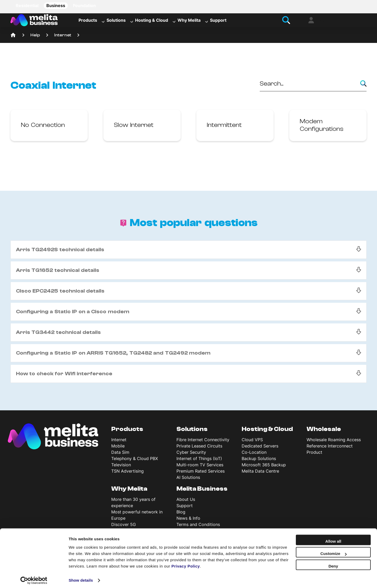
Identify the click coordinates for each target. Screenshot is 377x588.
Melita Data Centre (260, 473)
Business (56, 5)
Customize (334, 551)
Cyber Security (191, 454)
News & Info (188, 520)
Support (218, 21)
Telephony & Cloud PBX (135, 460)
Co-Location (254, 454)
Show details (81, 578)
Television (121, 467)
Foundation (84, 5)
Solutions (116, 21)
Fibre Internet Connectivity (203, 441)
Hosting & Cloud (152, 21)
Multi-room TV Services (200, 467)
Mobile (118, 448)
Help (35, 37)
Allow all (333, 538)
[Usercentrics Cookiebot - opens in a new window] (34, 578)
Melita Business (202, 491)
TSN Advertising (127, 473)
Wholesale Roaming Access (334, 441)
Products (88, 21)
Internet (63, 37)
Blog (181, 514)
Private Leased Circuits (199, 448)
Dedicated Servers (260, 448)
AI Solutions (188, 479)
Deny (333, 563)
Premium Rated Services (201, 473)
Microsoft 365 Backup (264, 467)
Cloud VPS (252, 441)
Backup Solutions (259, 460)
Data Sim (120, 454)
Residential (27, 5)
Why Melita (189, 21)
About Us (186, 501)
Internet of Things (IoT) (199, 460)
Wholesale (324, 431)
